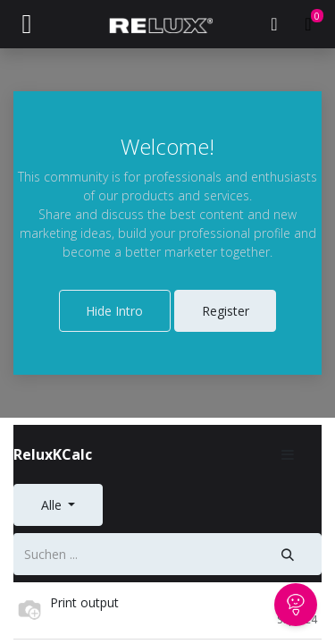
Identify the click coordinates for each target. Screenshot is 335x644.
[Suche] (288, 554)
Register (226, 311)
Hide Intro (114, 311)
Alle (53, 505)
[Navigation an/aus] (27, 24)
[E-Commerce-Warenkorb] (308, 24)
